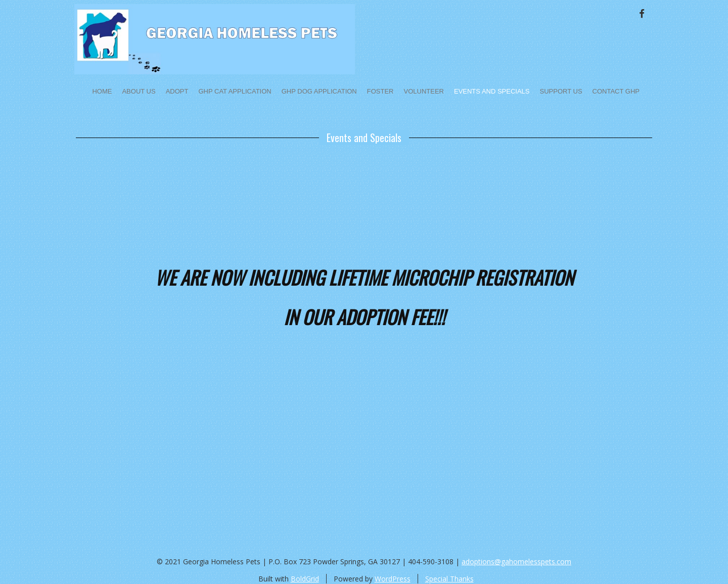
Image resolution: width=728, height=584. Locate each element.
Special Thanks (449, 579)
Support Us (561, 91)
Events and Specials (492, 91)
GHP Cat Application (235, 91)
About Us (139, 91)
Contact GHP (616, 91)
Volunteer (424, 91)
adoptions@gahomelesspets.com (516, 561)
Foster (380, 91)
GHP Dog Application (319, 91)
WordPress (393, 579)
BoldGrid (305, 579)
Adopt (177, 91)
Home (102, 91)
